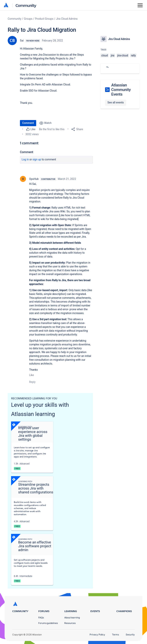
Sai (22, 41)
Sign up (37, 159)
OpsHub (34, 179)
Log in (25, 159)
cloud (105, 55)
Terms (115, 635)
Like (31, 375)
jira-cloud (123, 55)
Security (130, 635)
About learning (72, 618)
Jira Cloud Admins (67, 19)
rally (133, 55)
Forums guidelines (48, 623)
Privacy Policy (97, 635)
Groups (28, 19)
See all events (116, 102)
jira (113, 55)
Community (26, 5)
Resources (70, 623)
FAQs (41, 618)
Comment (28, 123)
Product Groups (44, 19)
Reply (32, 382)
